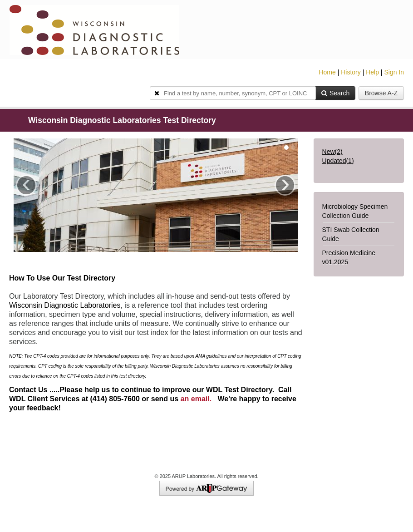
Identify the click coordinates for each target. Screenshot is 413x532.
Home (327, 72)
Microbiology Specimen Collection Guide (355, 211)
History (351, 72)
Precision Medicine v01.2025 (349, 257)
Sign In (394, 72)
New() (332, 152)
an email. (196, 399)
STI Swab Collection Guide (351, 234)
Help (372, 72)
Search (335, 93)
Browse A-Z (381, 93)
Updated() (338, 161)
